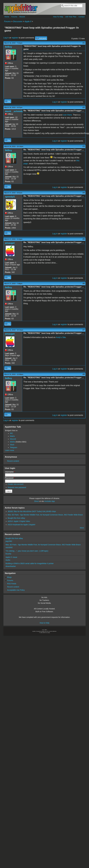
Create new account (16, 484)
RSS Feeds (12, 584)
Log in (6, 38)
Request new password (17, 487)
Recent (22, 17)
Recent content (13, 461)
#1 (84, 43)
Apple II (28, 21)
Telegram (14, 447)
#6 (84, 284)
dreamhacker (11, 566)
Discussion (18, 21)
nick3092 (9, 547)
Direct (37, 501)
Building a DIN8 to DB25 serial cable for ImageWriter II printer (30, 563)
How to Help (44, 623)
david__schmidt (14, 111)
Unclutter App (49, 501)
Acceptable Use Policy (16, 590)
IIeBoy (8, 47)
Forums (14, 17)
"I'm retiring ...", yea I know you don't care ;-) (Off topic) (27, 551)
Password (10, 478)
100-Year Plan (71, 17)
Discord (13, 439)
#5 (84, 239)
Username (10, 472)
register (15, 38)
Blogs (9, 577)
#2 (84, 107)
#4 (84, 193)
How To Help (58, 17)
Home (7, 17)
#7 (84, 330)
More (82, 528)
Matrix (12, 436)
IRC (11, 433)
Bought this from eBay (16, 518)
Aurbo (8, 560)
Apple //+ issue (11, 557)
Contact (82, 17)
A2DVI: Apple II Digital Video (19, 521)
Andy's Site (61, 337)
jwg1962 (9, 541)
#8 (84, 374)
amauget (10, 243)
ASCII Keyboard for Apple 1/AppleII (22, 525)
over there (67, 115)
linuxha (8, 554)
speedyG (10, 197)
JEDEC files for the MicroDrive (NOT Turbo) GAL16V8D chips (32, 511)
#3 (84, 146)
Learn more (10, 450)
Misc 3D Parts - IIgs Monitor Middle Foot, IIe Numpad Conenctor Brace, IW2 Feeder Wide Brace (45, 515)
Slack (12, 445)
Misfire (13, 442)
